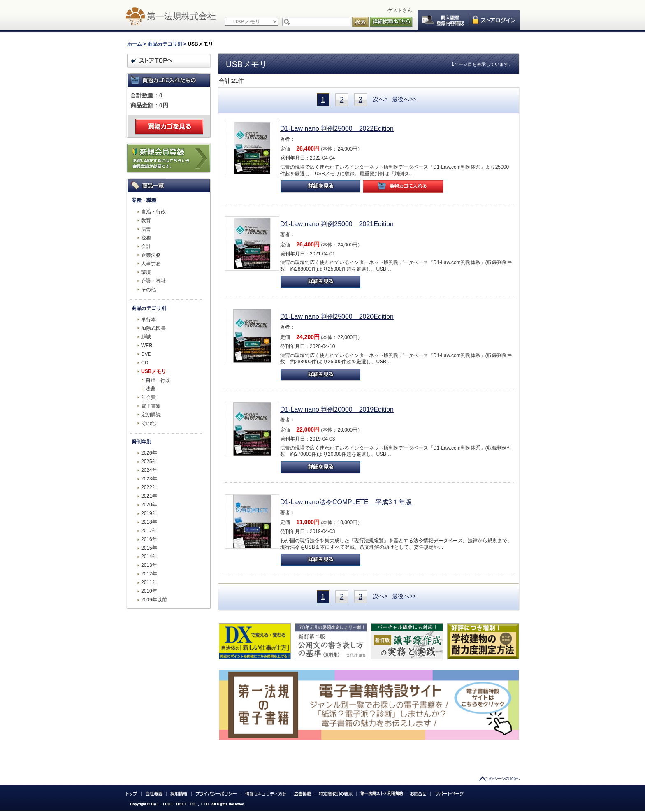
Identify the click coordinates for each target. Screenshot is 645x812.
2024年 (149, 470)
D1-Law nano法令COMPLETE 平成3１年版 (346, 502)
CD (145, 363)
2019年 (149, 513)
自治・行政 (153, 212)
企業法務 (151, 255)
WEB (147, 346)
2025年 (149, 462)
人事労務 (151, 264)
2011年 (149, 582)
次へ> (380, 99)
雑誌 (146, 337)
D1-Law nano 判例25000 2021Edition (337, 224)
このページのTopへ (502, 778)
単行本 (148, 320)
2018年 (149, 522)
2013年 (149, 565)
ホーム (135, 44)
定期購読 (151, 415)
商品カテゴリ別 (165, 44)
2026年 (149, 453)
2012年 (149, 574)
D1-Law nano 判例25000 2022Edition (337, 129)
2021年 (149, 496)
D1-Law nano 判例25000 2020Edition (337, 317)
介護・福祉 (153, 281)
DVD (146, 354)
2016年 (149, 539)
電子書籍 (151, 406)
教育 (146, 220)
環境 (146, 272)
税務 (146, 238)
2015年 (149, 548)
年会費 (148, 397)
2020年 (149, 505)
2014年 (149, 557)
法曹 (146, 229)
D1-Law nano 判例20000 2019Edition (337, 409)
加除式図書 (153, 328)
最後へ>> (404, 99)
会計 (146, 246)
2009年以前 (154, 600)
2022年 (149, 487)
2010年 (149, 591)
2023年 (149, 479)
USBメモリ (154, 371)
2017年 (149, 531)
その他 (148, 290)
